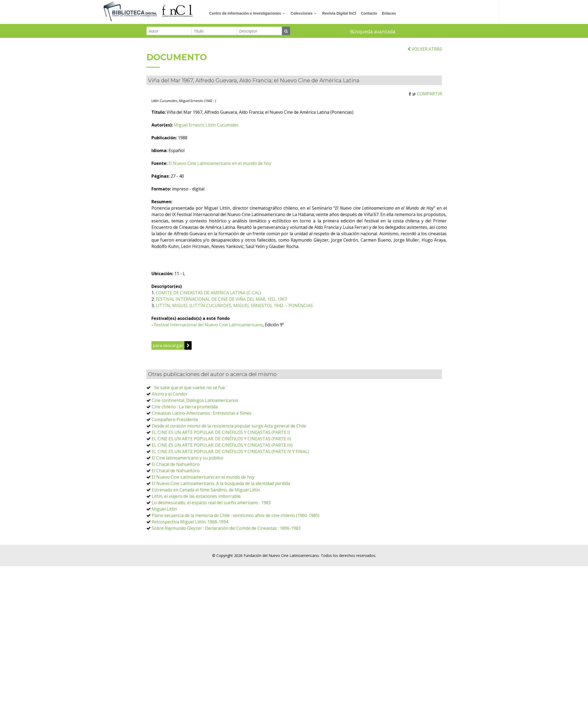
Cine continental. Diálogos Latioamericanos (195, 426)
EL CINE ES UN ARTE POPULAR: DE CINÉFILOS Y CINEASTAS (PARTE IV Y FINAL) (230, 477)
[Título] (214, 32)
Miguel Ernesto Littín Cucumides (256, 151)
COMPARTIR (425, 120)
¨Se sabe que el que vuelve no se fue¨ (190, 413)
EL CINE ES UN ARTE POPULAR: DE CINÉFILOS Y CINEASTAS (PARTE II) (221, 465)
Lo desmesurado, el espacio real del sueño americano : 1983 (211, 528)
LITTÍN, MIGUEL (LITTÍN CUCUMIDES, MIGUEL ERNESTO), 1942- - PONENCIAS (284, 331)
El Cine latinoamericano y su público (188, 484)
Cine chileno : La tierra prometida (185, 433)
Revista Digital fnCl (384, 13)
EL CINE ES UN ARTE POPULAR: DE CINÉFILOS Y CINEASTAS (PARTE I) (221, 458)
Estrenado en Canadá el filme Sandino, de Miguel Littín (206, 516)
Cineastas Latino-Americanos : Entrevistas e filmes (202, 439)
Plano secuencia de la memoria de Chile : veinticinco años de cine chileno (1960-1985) (236, 541)
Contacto (414, 13)
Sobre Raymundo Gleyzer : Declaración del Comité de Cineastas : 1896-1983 (226, 554)
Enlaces (434, 13)
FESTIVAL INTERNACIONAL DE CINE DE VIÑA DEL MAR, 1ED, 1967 (271, 325)
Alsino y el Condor (170, 420)
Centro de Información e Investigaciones (290, 13)
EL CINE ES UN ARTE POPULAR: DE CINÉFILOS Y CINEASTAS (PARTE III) (222, 471)
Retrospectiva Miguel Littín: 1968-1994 (190, 548)
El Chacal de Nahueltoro (176, 490)
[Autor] (169, 32)
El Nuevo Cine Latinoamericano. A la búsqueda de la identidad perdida (221, 509)
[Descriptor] (259, 32)
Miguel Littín (164, 535)
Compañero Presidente (175, 445)
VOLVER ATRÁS (425, 75)
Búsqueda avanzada (373, 32)
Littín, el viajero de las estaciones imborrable (196, 522)
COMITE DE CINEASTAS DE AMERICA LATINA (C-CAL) (258, 319)
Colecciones (346, 13)
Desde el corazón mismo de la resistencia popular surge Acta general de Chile (229, 452)
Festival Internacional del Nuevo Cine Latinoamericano (258, 351)
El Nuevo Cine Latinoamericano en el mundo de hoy (270, 189)
